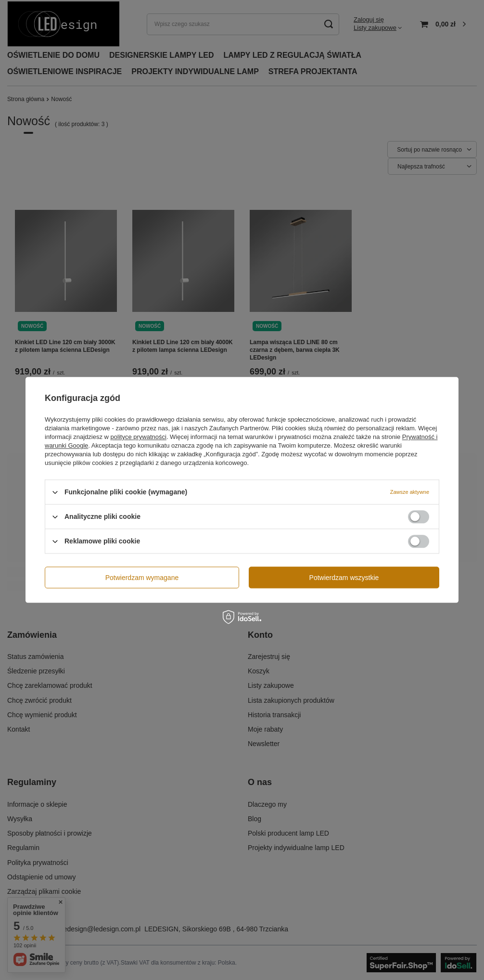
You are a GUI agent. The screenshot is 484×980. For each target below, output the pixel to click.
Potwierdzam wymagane (142, 578)
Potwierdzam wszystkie (344, 578)
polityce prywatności (139, 437)
